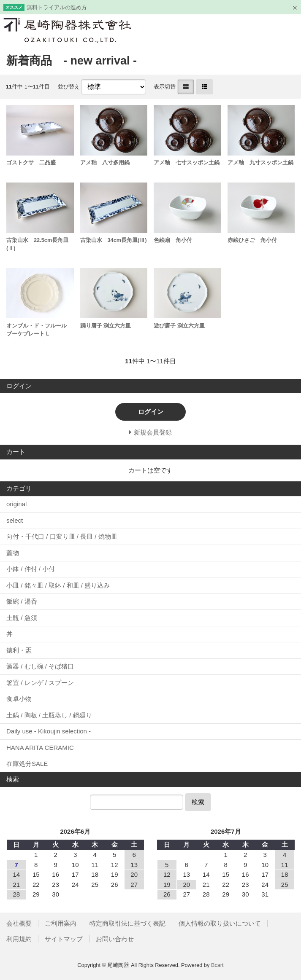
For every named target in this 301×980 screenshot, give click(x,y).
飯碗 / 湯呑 (22, 601)
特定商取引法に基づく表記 (127, 923)
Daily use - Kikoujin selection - (49, 731)
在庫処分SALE (27, 764)
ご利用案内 (61, 923)
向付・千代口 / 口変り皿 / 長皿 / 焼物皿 (62, 536)
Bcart (217, 965)
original (16, 504)
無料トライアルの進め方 (57, 7)
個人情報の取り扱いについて (220, 923)
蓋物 (13, 553)
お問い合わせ (115, 939)
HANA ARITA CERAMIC (40, 748)
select (15, 520)
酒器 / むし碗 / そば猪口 (40, 666)
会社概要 (19, 923)
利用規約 (19, 939)
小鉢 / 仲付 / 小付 (31, 569)
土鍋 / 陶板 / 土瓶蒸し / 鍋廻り (49, 715)
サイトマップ (64, 939)
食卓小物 (19, 699)
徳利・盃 (19, 650)
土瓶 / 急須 (22, 618)
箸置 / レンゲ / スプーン (40, 683)
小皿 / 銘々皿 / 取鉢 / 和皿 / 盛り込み (58, 585)
